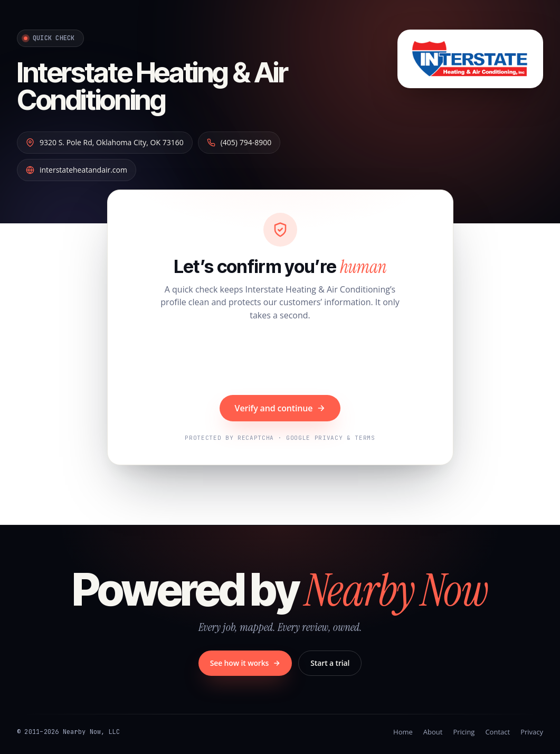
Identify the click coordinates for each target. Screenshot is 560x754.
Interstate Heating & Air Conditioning (152, 86)
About (433, 732)
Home (403, 732)
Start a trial (330, 663)
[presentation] (280, 360)
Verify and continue (280, 408)
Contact (497, 732)
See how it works (245, 663)
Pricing (464, 732)
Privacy (532, 732)
